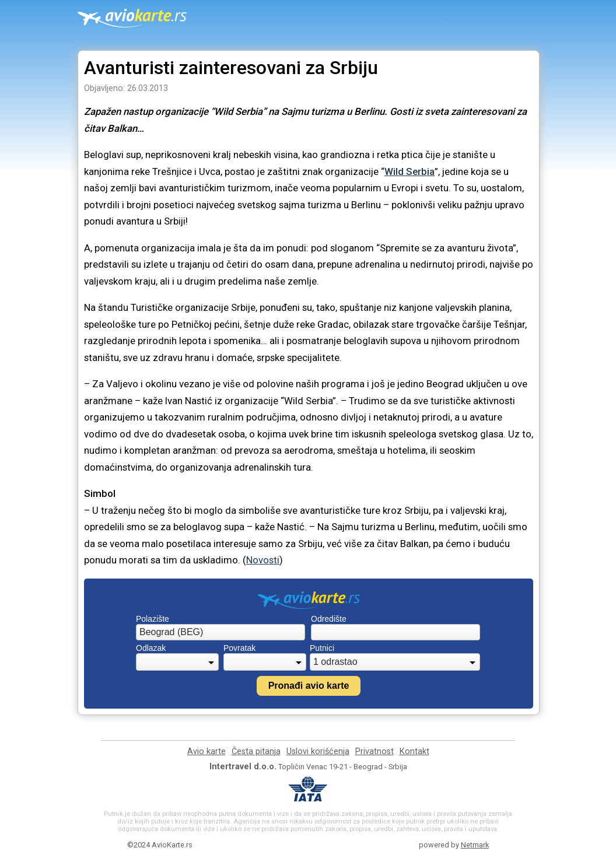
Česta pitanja (256, 751)
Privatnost (374, 751)
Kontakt (414, 751)
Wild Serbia (409, 171)
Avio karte (206, 751)
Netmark (475, 845)
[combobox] (220, 632)
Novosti (263, 560)
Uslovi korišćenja (318, 751)
